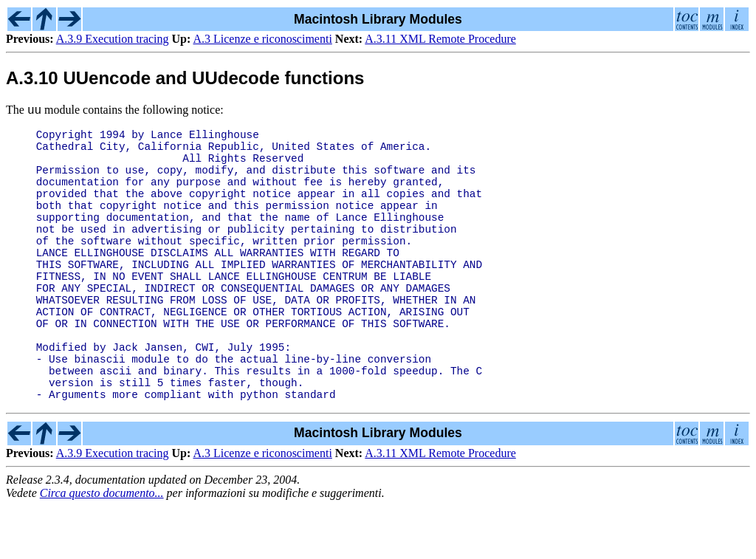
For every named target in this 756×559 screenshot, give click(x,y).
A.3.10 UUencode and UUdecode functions (185, 78)
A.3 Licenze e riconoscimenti (262, 39)
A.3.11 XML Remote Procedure (440, 39)
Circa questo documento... (102, 546)
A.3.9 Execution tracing (113, 39)
